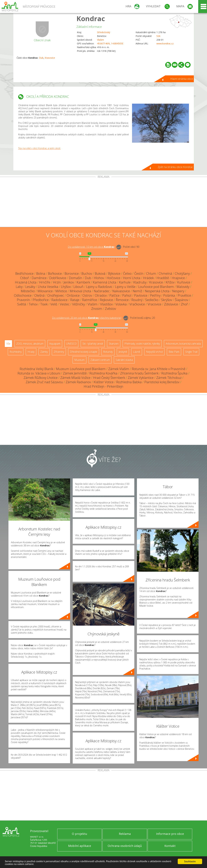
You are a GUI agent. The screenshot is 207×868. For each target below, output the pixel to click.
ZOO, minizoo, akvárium (30, 344)
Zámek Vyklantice (141, 378)
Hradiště (163, 278)
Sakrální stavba (124, 360)
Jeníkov (69, 282)
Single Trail (191, 352)
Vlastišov (106, 304)
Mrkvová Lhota (80, 291)
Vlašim (100, 40)
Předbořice (41, 300)
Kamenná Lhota (105, 282)
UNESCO (71, 344)
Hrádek (148, 278)
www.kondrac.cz (165, 43)
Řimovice (122, 300)
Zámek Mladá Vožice (75, 378)
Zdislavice (171, 304)
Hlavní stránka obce (182, 79)
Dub (41, 58)
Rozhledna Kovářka (103, 373)
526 (158, 36)
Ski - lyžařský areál (93, 344)
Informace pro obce (170, 834)
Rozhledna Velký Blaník (37, 369)
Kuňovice (184, 282)
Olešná (39, 295)
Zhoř (184, 304)
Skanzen (114, 344)
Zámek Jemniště (75, 373)
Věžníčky (79, 304)
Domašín (76, 278)
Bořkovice (55, 273)
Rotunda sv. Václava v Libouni (39, 373)
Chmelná (165, 273)
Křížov (170, 282)
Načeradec (102, 291)
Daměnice (39, 278)
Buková (100, 273)
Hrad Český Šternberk (109, 378)
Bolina (41, 273)
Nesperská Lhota (157, 291)
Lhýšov (66, 287)
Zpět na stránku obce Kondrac (175, 167)
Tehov (33, 304)
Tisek (44, 304)
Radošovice (59, 300)
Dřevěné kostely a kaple (84, 352)
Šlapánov (181, 300)
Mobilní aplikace (80, 846)
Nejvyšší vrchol (154, 352)
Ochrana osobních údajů (125, 846)
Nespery (178, 291)
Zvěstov (110, 309)
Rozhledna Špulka (174, 373)
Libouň (78, 287)
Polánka (169, 295)
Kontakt (170, 846)
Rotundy (108, 352)
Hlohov (99, 278)
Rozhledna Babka (129, 382)
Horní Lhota (132, 278)
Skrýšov (167, 300)
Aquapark (55, 344)
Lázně (137, 352)
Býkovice (114, 273)
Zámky (44, 352)
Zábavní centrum (100, 360)
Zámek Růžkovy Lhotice (41, 378)
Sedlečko (152, 300)
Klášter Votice (104, 382)
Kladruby (140, 282)
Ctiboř (25, 278)
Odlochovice (23, 295)
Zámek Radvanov (78, 382)
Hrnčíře (45, 282)
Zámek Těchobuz (169, 378)
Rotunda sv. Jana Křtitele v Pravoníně (159, 369)
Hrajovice (178, 278)
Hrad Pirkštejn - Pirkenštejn (103, 386)
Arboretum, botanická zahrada (183, 344)
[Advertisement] (104, 203)
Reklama (125, 834)
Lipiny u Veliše (125, 287)
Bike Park (174, 352)
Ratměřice (90, 300)
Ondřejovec (56, 295)
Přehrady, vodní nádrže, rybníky (142, 344)
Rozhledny (16, 352)
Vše (8, 344)
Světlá (22, 304)
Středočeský (104, 32)
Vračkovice (137, 304)
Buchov (87, 273)
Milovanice (45, 291)
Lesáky (30, 287)
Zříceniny (59, 352)
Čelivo (127, 273)
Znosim (97, 309)
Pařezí (127, 295)
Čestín (139, 273)
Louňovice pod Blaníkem (156, 287)
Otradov (101, 295)
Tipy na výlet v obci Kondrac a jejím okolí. (39, 148)
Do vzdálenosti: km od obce (91, 247)
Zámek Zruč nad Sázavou (44, 382)
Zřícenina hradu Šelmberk (139, 373)
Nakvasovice (121, 291)
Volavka (121, 304)
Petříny (155, 295)
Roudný (137, 300)
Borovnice (72, 273)
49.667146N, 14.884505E (110, 43)
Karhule (125, 282)
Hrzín (57, 282)
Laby (19, 287)
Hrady (31, 352)
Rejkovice (106, 300)
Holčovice (114, 278)
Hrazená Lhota (26, 282)
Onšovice (73, 295)
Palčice (114, 295)
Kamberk (83, 282)
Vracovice (154, 304)
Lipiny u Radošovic (99, 287)
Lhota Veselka (48, 287)
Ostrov (87, 295)
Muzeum (79, 360)
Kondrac (91, 18)
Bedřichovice (24, 273)
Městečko (28, 291)
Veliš (54, 304)
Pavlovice (141, 295)
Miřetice (61, 291)
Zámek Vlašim (119, 369)
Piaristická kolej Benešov (162, 382)
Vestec (65, 304)
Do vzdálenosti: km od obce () (87, 318)
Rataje (75, 300)
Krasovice (50, 58)
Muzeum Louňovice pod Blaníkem (81, 369)
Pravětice (184, 295)
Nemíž (137, 291)
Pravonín (23, 300)
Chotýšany (182, 273)
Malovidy (183, 287)
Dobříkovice (58, 278)
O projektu (80, 834)
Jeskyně (123, 352)
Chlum (151, 273)
